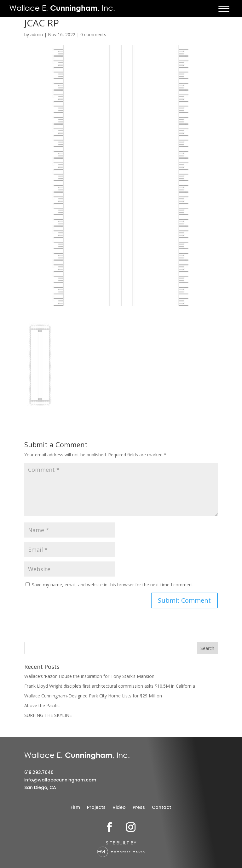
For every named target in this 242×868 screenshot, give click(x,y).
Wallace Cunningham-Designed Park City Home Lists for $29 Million (93, 696)
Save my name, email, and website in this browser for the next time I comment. (113, 585)
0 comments (93, 34)
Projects (96, 808)
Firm (75, 808)
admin (37, 34)
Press (139, 808)
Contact (161, 808)
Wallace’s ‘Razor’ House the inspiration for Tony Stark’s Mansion (89, 676)
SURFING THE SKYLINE (48, 715)
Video (119, 808)
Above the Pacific (42, 705)
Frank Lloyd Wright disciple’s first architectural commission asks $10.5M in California (110, 686)
